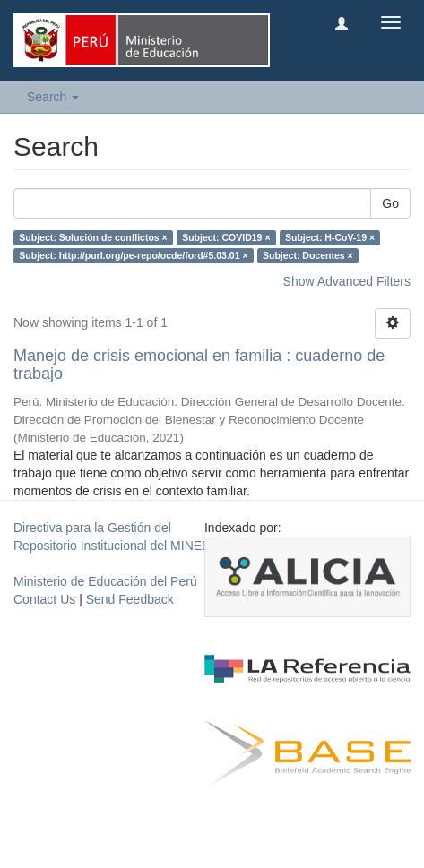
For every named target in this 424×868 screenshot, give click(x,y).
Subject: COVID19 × (226, 237)
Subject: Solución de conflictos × (93, 237)
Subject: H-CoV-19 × (330, 237)
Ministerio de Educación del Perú (105, 581)
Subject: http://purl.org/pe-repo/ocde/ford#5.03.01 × (133, 255)
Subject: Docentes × (308, 255)
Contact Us (44, 599)
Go (390, 203)
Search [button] (53, 97)
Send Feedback (130, 599)
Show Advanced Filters (347, 281)
